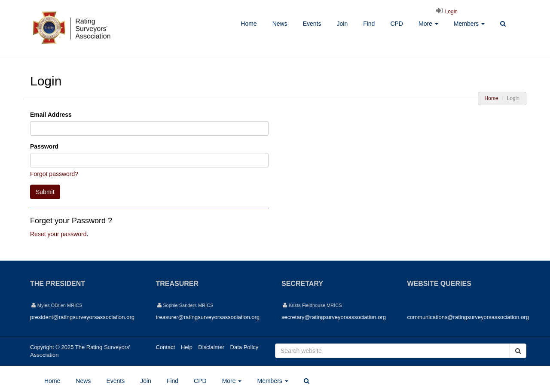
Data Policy (244, 347)
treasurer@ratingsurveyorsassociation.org (208, 317)
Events (312, 24)
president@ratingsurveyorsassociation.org (82, 317)
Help (187, 347)
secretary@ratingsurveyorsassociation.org (334, 317)
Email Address (51, 115)
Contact (166, 347)
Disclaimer (211, 347)
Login (446, 12)
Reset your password (58, 234)
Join (342, 24)
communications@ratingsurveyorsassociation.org (468, 317)
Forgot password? (54, 174)
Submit (45, 192)
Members (469, 24)
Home (249, 24)
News (280, 24)
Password (44, 146)
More (428, 24)
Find (369, 24)
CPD (397, 24)
